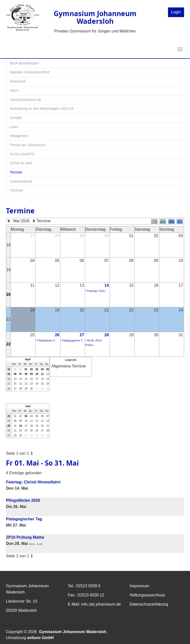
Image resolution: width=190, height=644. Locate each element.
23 (9, 416)
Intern (14, 90)
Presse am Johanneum (28, 145)
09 (31, 374)
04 (42, 369)
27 (82, 335)
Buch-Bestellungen (24, 63)
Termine (16, 172)
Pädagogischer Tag (24, 519)
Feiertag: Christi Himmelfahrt (33, 482)
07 (20, 374)
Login (176, 12)
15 (9, 374)
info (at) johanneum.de (101, 604)
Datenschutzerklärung (149, 604)
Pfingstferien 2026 (23, 500)
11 (42, 374)
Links (14, 127)
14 (107, 285)
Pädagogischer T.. (73, 340)
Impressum (139, 586)
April (28, 359)
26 (57, 335)
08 (26, 374)
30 (15, 369)
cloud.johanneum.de (25, 100)
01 (26, 369)
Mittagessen (19, 136)
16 (20, 426)
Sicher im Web (21, 163)
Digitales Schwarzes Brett (30, 72)
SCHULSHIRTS (22, 154)
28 (107, 335)
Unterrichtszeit (21, 181)
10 (37, 374)
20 (8, 294)
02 (31, 369)
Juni (28, 406)
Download (18, 81)
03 (37, 369)
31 (20, 369)
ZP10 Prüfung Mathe (25, 537)
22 (8, 344)
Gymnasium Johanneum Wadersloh (73, 632)
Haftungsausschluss (147, 595)
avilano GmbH (40, 638)
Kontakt (16, 118)
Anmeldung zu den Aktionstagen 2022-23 (42, 109)
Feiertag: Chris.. (96, 291)
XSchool (16, 190)
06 (15, 374)
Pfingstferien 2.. (47, 340)
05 (48, 369)
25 (9, 426)
